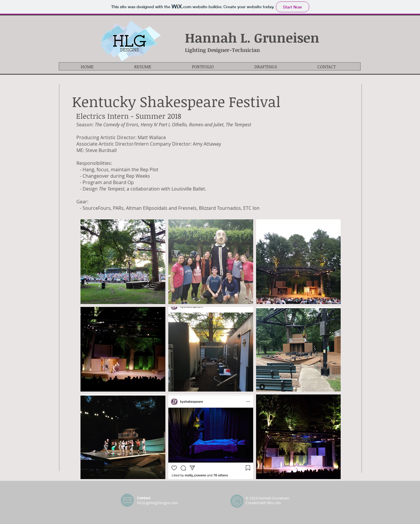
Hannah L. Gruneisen (252, 37)
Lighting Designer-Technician (222, 50)
